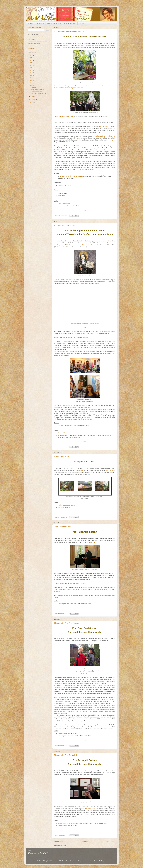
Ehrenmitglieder (63, 733)
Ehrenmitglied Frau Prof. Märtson (67, 623)
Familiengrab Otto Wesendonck (67, 505)
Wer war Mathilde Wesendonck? (64, 280)
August (33, 87)
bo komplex (111, 140)
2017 (31, 78)
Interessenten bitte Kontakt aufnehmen (70, 206)
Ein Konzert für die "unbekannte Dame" (72, 176)
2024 (31, 60)
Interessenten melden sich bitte (64, 116)
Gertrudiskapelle (63, 435)
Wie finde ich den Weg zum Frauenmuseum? (85, 324)
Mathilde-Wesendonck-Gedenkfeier (74, 245)
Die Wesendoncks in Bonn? (91, 809)
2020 (31, 70)
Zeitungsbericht (62, 185)
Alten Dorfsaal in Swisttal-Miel (106, 136)
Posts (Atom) (65, 845)
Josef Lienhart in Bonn (63, 527)
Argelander (74, 88)
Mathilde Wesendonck (54, 23)
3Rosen (31, 853)
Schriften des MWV (70, 23)
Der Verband (40, 23)
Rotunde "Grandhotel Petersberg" (65, 164)
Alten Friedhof (85, 45)
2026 (31, 55)
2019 (31, 73)
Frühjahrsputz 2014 (61, 457)
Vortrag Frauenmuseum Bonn (65, 225)
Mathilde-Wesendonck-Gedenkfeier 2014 (70, 32)
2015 (31, 83)
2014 (31, 85)
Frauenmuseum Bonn (104, 241)
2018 (31, 75)
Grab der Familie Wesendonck (83, 672)
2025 (31, 58)
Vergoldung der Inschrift (73, 693)
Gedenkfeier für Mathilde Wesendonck (75, 405)
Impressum (31, 46)
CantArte (80, 138)
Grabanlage (80, 470)
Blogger (103, 861)
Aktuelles (30, 23)
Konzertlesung (104, 126)
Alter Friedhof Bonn (64, 204)
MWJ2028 (82, 23)
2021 (31, 68)
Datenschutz (31, 48)
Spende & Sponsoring (34, 44)
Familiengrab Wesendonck (66, 736)
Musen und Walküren (84, 164)
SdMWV (44, 853)
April (33, 97)
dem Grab (92, 542)
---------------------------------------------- (37, 41)
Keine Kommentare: (61, 216)
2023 (31, 63)
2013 (31, 102)
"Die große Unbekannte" (65, 426)
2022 (31, 65)
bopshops (91, 861)
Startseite (85, 842)
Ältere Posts (111, 842)
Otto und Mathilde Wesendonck (36, 37)
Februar (33, 99)
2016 (31, 80)
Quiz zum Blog (32, 39)
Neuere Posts (59, 842)
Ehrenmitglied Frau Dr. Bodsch (66, 755)
